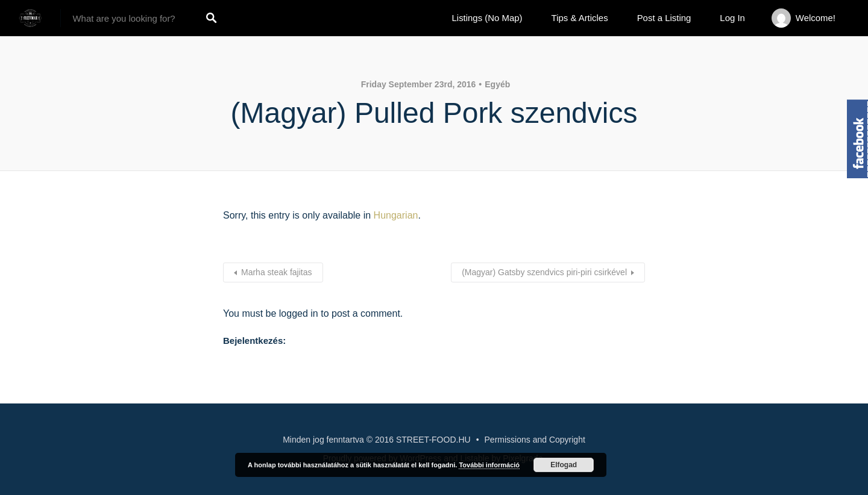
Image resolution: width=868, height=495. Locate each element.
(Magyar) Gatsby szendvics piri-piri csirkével (544, 272)
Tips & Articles (580, 18)
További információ (489, 465)
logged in (299, 313)
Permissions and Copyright (535, 440)
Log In (732, 18)
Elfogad (564, 465)
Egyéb (497, 84)
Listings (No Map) (487, 18)
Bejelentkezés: (254, 341)
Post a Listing (664, 18)
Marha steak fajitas (277, 272)
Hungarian (396, 215)
